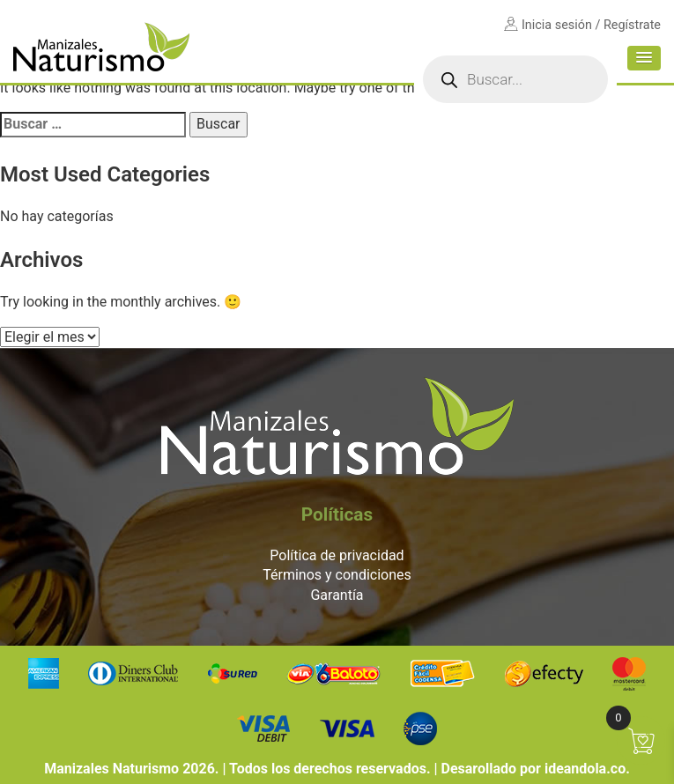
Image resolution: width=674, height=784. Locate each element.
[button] (644, 58)
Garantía (337, 595)
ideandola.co (585, 769)
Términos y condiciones (337, 575)
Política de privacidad (337, 555)
